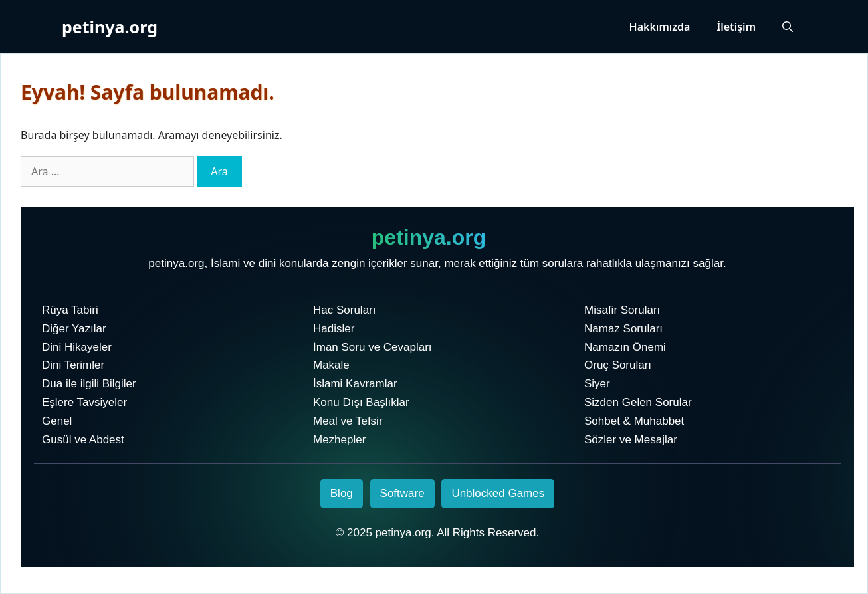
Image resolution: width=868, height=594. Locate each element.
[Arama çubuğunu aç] (788, 27)
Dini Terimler (73, 365)
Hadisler (334, 329)
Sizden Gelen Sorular (638, 402)
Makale (331, 365)
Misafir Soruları (622, 310)
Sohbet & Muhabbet (634, 421)
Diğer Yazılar (74, 329)
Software (402, 493)
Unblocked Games (498, 493)
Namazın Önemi (625, 347)
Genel (57, 421)
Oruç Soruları (618, 365)
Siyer (597, 384)
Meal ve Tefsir (348, 421)
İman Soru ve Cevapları (373, 347)
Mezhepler (339, 440)
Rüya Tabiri (70, 310)
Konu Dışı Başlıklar (361, 402)
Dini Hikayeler (77, 347)
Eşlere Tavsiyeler (84, 402)
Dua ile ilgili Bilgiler (89, 384)
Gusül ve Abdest (83, 440)
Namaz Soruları (623, 329)
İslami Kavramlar (355, 384)
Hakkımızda (660, 27)
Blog (342, 493)
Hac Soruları (344, 310)
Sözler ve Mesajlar (631, 440)
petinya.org (110, 27)
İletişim (736, 27)
